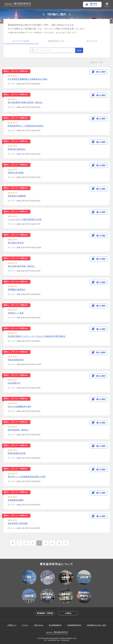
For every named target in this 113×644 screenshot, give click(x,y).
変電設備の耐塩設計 (17, 149)
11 (46, 543)
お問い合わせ (39, 625)
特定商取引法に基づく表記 (97, 625)
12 (53, 543)
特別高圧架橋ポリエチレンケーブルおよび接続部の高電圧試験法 (37, 336)
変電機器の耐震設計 (17, 289)
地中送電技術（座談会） (19, 430)
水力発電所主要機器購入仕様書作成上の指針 (28, 79)
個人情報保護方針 (55, 625)
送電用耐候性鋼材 (16, 500)
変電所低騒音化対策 (17, 453)
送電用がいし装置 (16, 313)
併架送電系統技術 (16, 360)
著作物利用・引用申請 (45, 613)
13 (59, 543)
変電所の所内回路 (16, 173)
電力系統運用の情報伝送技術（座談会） (26, 102)
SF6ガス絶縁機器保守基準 (20, 406)
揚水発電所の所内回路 (18, 523)
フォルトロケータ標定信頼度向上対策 (25, 219)
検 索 (79, 50)
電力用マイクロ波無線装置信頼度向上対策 (27, 477)
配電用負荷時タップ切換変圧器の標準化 (26, 126)
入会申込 (68, 613)
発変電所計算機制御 (17, 196)
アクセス (25, 625)
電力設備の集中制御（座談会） (22, 266)
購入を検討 (101, 72)
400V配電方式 (14, 383)
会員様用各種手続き (74, 625)
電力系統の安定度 (16, 243)
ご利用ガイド (12, 625)
